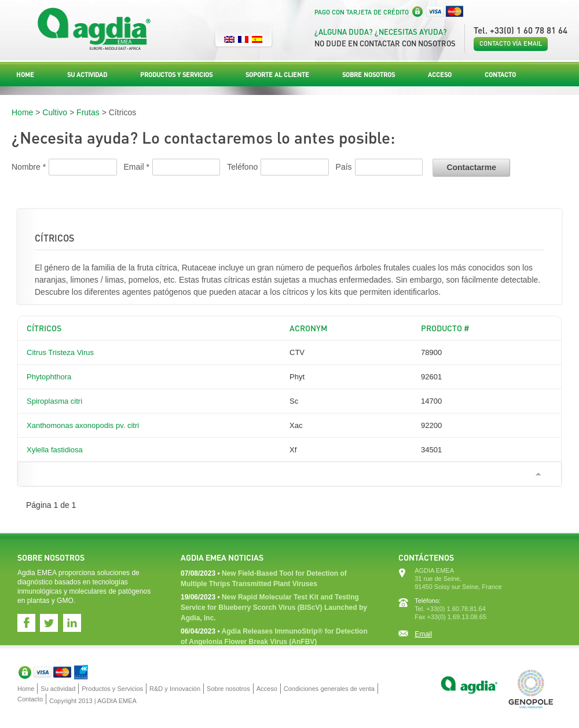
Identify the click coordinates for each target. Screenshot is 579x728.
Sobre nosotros (369, 75)
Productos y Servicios (176, 75)
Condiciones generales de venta (329, 689)
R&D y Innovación (175, 689)
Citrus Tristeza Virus (60, 352)
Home (25, 75)
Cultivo (55, 112)
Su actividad (87, 75)
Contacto (500, 75)
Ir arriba (538, 474)
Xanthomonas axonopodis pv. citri (83, 425)
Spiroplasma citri (54, 401)
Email (423, 634)
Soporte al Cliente (277, 75)
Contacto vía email (511, 43)
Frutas (88, 112)
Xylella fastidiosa (55, 450)
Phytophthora (49, 377)
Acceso (440, 75)
